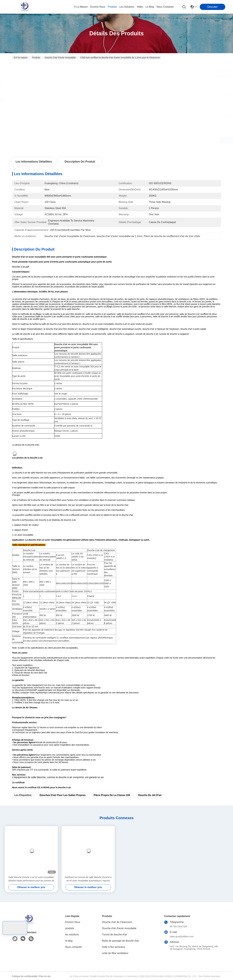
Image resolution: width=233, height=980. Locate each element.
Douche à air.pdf (21, 267)
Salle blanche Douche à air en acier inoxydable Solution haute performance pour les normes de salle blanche (31, 879)
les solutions (127, 7)
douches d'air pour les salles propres (63, 795)
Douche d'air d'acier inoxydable (60, 58)
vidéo (140, 7)
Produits (36, 58)
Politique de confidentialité (25, 976)
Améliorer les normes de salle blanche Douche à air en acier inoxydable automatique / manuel (88, 879)
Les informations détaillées (34, 162)
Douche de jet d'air (150, 795)
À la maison (81, 7)
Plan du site (45, 976)
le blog (150, 7)
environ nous (98, 7)
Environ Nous (73, 922)
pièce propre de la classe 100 (112, 795)
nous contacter (165, 7)
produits (112, 7)
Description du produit (80, 162)
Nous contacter (74, 947)
